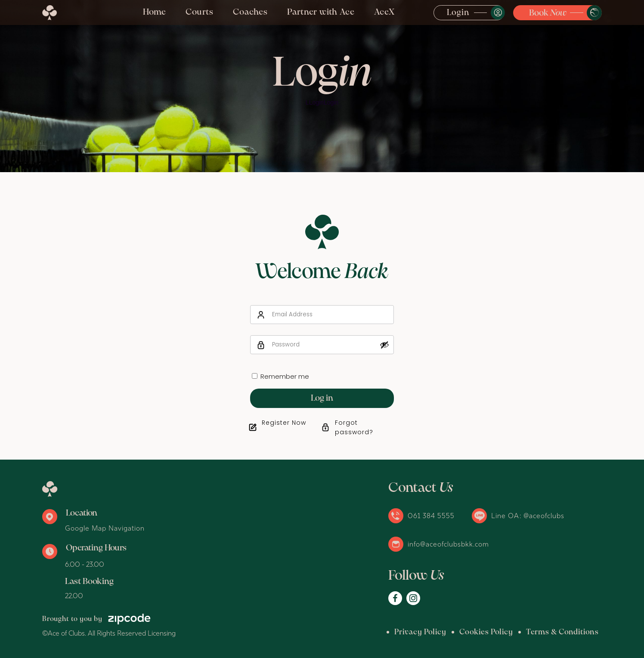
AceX (384, 12)
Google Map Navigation (105, 528)
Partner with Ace (321, 12)
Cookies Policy (486, 632)
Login (458, 13)
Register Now (284, 423)
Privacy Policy (420, 632)
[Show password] (384, 345)
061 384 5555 (431, 516)
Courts (200, 12)
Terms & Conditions (562, 632)
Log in (322, 398)
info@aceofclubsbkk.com (448, 544)
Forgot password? (354, 427)
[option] (322, 86)
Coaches (250, 12)
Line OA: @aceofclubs (528, 516)
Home (155, 12)
